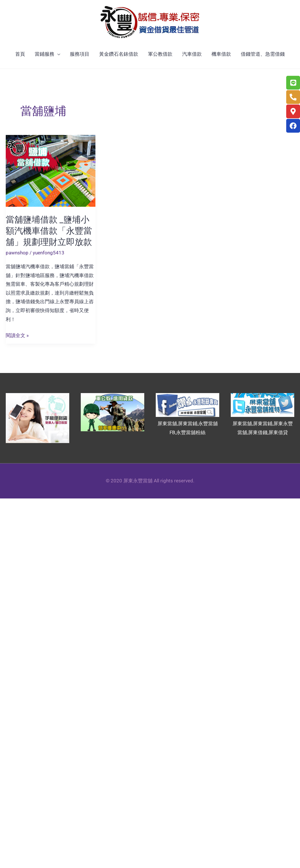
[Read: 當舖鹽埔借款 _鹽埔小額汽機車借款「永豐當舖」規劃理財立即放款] (51, 170)
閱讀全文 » (17, 336)
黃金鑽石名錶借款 (119, 54)
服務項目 (80, 54)
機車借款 (221, 54)
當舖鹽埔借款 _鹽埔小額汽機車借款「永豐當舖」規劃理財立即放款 (49, 231)
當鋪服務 (45, 54)
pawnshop (17, 253)
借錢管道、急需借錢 (263, 54)
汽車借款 (192, 54)
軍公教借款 (160, 54)
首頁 (20, 54)
